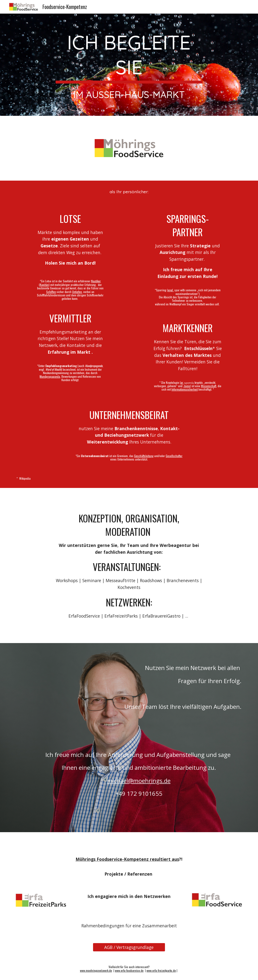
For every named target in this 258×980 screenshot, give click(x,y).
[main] (129, 65)
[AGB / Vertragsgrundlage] (129, 947)
